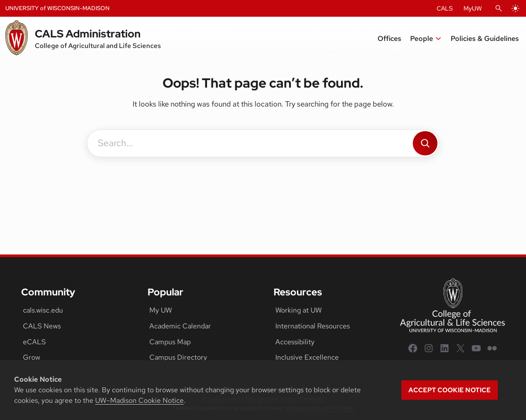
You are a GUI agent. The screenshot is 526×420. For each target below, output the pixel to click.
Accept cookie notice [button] (450, 390)
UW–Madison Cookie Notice (139, 400)
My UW (161, 310)
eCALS (34, 342)
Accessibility (295, 342)
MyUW (473, 8)
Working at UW (298, 310)
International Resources (313, 326)
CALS (445, 8)
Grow (31, 357)
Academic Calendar (180, 326)
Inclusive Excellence (307, 357)
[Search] (425, 143)
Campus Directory (178, 357)
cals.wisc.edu (43, 310)
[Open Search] (499, 8)
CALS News (42, 326)
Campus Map (170, 342)
